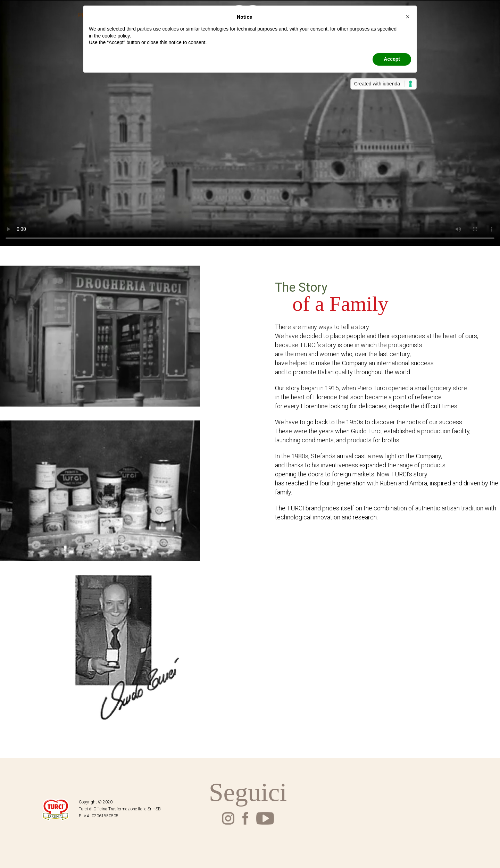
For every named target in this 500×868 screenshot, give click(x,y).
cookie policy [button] (116, 36)
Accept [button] (392, 59)
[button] (408, 17)
